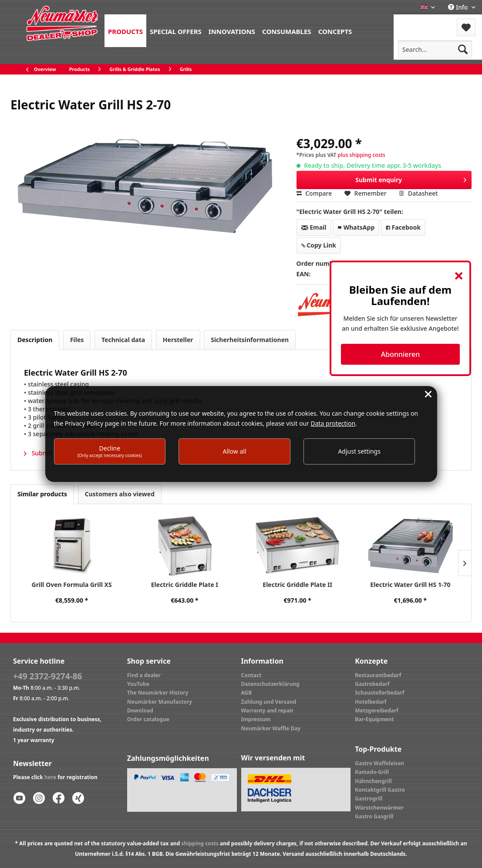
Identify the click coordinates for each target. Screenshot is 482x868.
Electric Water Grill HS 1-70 (410, 585)
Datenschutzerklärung (270, 684)
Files (77, 340)
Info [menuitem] (459, 7)
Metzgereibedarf (377, 710)
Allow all (234, 451)
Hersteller (178, 340)
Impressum (256, 719)
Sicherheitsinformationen (250, 340)
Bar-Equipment (374, 719)
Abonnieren (400, 354)
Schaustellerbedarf (379, 693)
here (50, 777)
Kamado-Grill (372, 772)
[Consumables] (287, 31)
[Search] (463, 49)
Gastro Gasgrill (374, 816)
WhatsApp (356, 227)
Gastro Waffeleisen (379, 763)
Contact (251, 675)
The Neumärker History (158, 693)
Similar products (42, 494)
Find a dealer (144, 675)
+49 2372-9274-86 (47, 676)
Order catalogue (148, 719)
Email (314, 227)
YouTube (138, 684)
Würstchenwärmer (379, 808)
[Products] (125, 31)
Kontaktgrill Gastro (380, 790)
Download (140, 710)
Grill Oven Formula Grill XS (72, 585)
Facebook (403, 227)
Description (35, 340)
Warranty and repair (268, 710)
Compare (314, 193)
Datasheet (418, 193)
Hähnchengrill (373, 781)
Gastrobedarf (372, 684)
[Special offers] (176, 31)
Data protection (333, 423)
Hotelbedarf (371, 702)
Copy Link (319, 245)
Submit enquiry (411, 178)
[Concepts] (335, 31)
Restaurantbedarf (378, 675)
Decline (110, 451)
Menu (417, 22)
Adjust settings (359, 451)
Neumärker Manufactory (160, 702)
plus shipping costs (361, 155)
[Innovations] (232, 31)
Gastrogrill (369, 798)
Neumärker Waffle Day (271, 728)
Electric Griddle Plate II (297, 585)
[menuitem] (125, 31)
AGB (247, 693)
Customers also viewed (120, 494)
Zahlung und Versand (269, 702)
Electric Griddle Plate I (185, 585)
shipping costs (200, 843)
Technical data (123, 340)
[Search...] (435, 49)
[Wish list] (466, 27)
